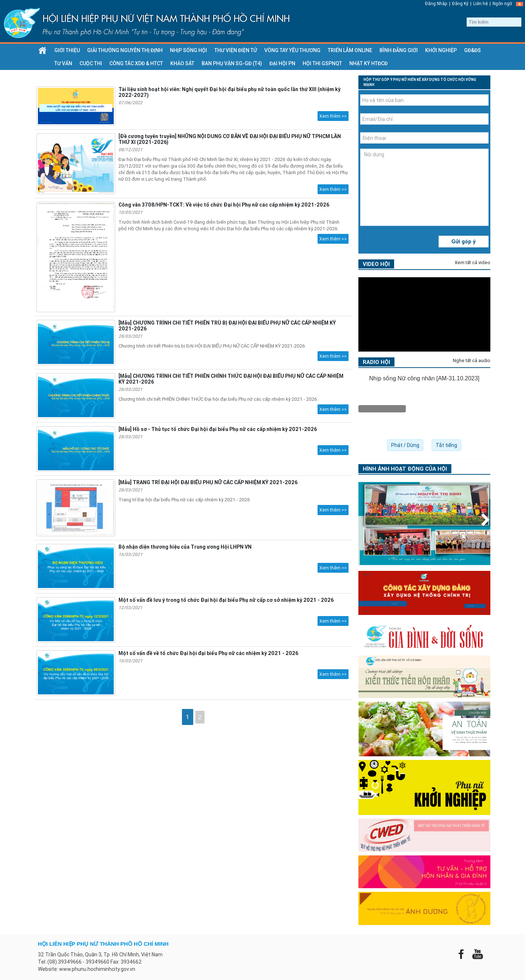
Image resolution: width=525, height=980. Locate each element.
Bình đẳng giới (399, 50)
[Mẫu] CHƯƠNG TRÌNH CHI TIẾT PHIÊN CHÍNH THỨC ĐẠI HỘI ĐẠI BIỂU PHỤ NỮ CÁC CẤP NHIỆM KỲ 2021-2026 (231, 379)
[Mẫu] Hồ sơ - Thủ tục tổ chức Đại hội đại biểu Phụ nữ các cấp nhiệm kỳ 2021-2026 (218, 429)
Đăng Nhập (436, 3)
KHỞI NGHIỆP (441, 50)
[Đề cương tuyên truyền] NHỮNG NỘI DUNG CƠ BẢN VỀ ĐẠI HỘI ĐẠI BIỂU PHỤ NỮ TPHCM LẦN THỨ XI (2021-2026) (230, 139)
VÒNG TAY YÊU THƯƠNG (292, 50)
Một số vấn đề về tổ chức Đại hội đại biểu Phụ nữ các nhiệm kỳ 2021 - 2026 (208, 653)
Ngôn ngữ (502, 3)
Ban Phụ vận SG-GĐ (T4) (232, 63)
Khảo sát (182, 63)
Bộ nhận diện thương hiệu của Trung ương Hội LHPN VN (185, 547)
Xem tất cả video (472, 262)
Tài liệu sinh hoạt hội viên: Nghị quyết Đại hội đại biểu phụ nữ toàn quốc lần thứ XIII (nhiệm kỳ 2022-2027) (230, 92)
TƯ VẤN (63, 63)
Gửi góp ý (464, 241)
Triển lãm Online (350, 50)
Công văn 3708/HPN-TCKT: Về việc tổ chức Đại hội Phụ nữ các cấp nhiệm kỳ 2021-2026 (224, 205)
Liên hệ (481, 3)
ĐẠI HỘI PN (282, 63)
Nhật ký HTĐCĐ (368, 63)
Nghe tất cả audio (472, 360)
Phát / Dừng (405, 445)
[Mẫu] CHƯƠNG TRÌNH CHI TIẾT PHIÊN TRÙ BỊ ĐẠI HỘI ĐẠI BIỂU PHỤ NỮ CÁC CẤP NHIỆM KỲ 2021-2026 (227, 326)
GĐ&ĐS (472, 50)
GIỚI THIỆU (67, 50)
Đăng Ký (460, 3)
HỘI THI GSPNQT (322, 63)
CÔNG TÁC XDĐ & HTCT (136, 63)
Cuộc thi (91, 63)
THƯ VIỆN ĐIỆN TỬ (236, 50)
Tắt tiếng (446, 445)
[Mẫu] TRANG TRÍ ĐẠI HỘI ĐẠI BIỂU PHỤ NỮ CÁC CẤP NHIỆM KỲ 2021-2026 (208, 482)
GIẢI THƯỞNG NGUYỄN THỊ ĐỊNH (125, 50)
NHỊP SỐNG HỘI (188, 50)
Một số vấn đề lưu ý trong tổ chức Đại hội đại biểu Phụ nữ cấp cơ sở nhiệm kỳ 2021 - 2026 (226, 600)
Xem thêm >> (333, 116)
